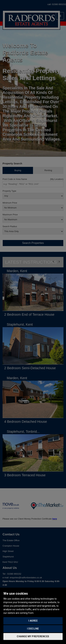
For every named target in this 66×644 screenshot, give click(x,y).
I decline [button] (33, 629)
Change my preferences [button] (33, 636)
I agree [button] (33, 621)
